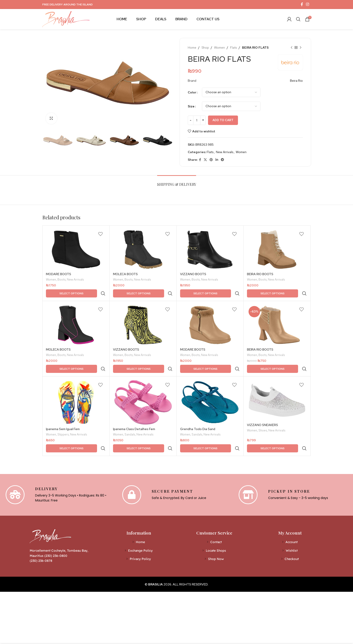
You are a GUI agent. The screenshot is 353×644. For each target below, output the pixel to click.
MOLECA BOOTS (125, 274)
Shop (205, 48)
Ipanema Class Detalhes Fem (134, 410)
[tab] (177, 182)
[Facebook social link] (302, 4)
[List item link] (139, 514)
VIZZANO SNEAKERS (262, 406)
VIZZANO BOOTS (193, 274)
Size (191, 106)
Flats (233, 48)
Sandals (130, 416)
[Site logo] (66, 19)
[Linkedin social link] (217, 160)
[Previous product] (292, 48)
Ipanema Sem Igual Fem (63, 410)
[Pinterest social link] (211, 160)
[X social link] (205, 160)
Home (192, 48)
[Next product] (301, 48)
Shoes (263, 412)
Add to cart (223, 120)
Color (192, 92)
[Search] (298, 19)
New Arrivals (225, 152)
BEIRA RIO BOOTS (260, 274)
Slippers (63, 416)
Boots (61, 280)
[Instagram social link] (308, 4)
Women (219, 48)
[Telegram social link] (222, 160)
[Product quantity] (197, 120)
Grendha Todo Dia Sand (198, 410)
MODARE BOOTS (59, 274)
